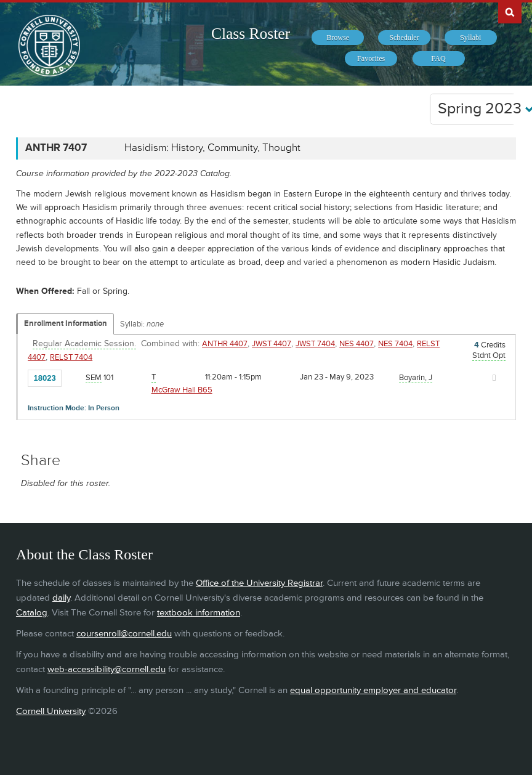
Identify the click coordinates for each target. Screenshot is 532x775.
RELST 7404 (71, 357)
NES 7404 (395, 344)
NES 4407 (357, 344)
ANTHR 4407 (225, 344)
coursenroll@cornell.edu (124, 634)
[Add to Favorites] (74, 377)
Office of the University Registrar (259, 583)
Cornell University (51, 711)
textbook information (199, 613)
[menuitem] (338, 38)
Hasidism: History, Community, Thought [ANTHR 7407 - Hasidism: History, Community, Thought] (212, 148)
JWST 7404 (315, 344)
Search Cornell (510, 12)
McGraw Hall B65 (182, 390)
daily (61, 598)
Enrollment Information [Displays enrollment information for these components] (66, 323)
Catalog (32, 613)
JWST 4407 (272, 344)
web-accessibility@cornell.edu (107, 669)
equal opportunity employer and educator (373, 690)
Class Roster (251, 34)
